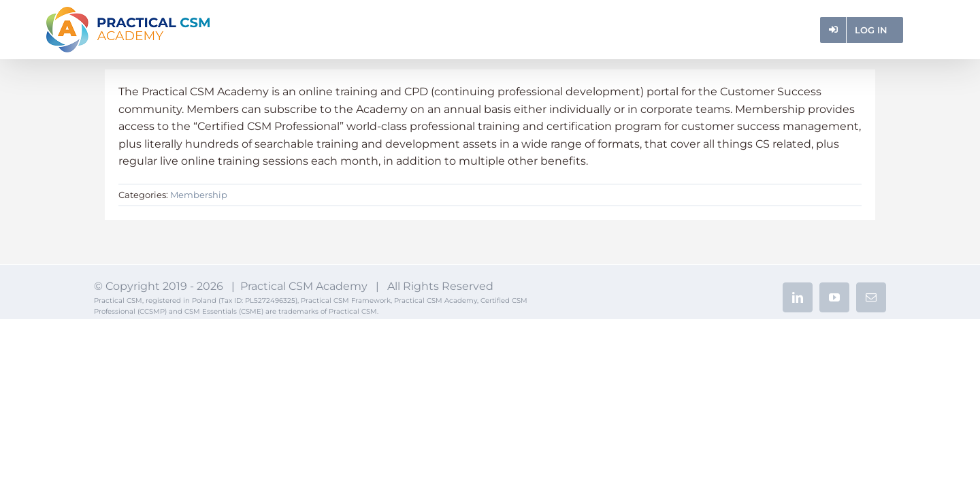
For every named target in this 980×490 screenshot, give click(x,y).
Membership (199, 195)
